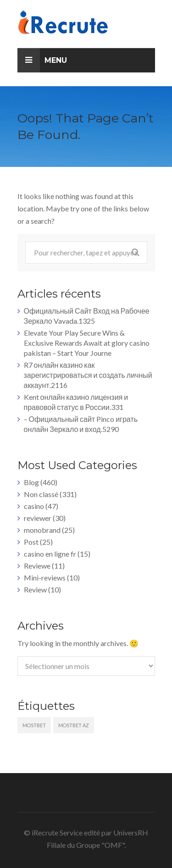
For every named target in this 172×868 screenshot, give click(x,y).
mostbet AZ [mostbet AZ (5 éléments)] (74, 725)
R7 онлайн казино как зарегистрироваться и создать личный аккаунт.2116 (88, 375)
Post (31, 542)
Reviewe (37, 566)
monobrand (42, 530)
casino (34, 506)
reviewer (38, 518)
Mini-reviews (45, 578)
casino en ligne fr (50, 554)
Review (35, 589)
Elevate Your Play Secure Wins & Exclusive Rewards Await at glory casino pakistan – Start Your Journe (87, 343)
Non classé (41, 494)
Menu (42, 60)
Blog (31, 482)
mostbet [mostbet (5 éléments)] (34, 725)
